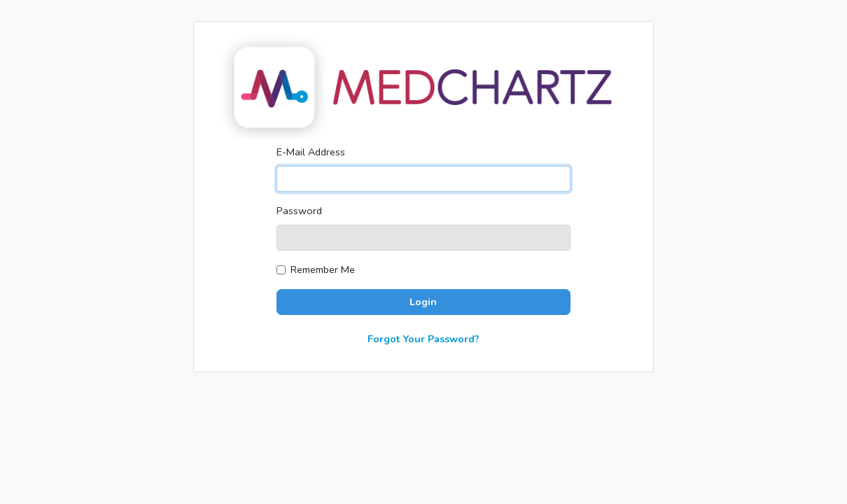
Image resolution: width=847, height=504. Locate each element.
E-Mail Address (311, 152)
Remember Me (323, 269)
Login (423, 302)
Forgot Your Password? (423, 339)
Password (299, 211)
